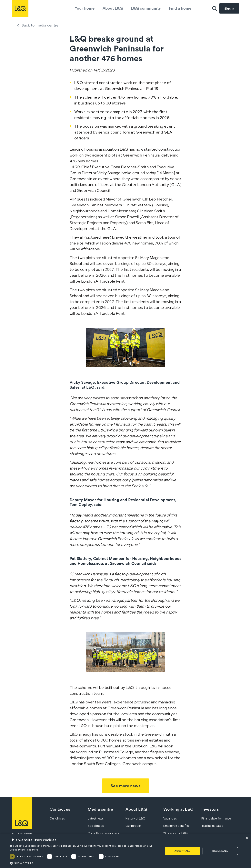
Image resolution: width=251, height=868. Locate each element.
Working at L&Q (178, 809)
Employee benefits (176, 826)
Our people (133, 826)
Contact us (60, 809)
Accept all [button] (182, 851)
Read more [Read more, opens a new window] (32, 850)
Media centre (100, 809)
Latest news (96, 819)
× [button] (247, 838)
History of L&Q (135, 819)
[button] (84, 863)
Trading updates (212, 826)
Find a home (180, 8)
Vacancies (170, 819)
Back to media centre (40, 25)
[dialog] (125, 851)
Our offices (57, 819)
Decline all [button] (220, 851)
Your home (85, 8)
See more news (125, 786)
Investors (210, 809)
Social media (96, 826)
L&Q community (146, 8)
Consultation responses (103, 833)
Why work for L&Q (176, 833)
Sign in (229, 8)
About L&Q (113, 8)
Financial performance (216, 819)
